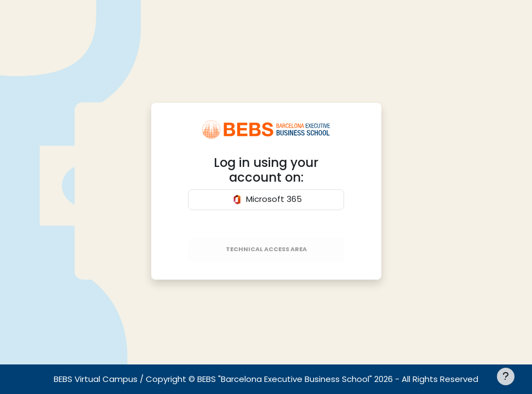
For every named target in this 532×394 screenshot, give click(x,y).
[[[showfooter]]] (506, 376)
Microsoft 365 (266, 200)
